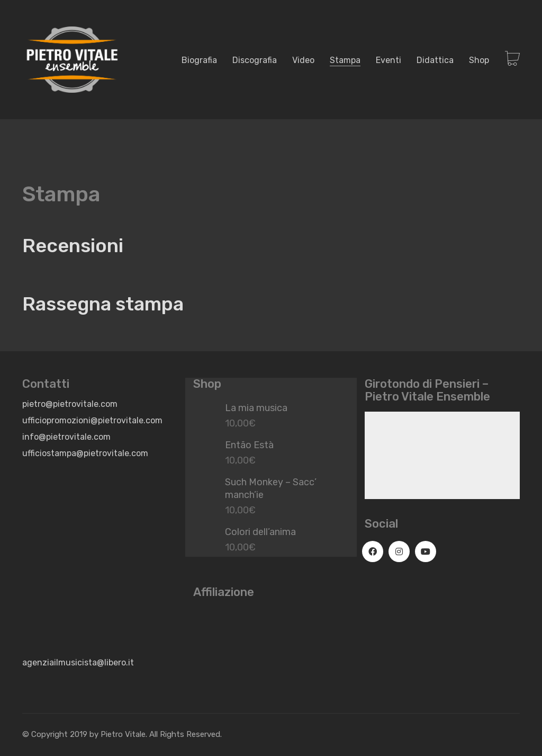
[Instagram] (399, 552)
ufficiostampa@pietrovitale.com (85, 453)
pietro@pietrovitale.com (70, 404)
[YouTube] (426, 552)
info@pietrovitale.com (66, 437)
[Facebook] (373, 552)
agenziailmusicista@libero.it (78, 662)
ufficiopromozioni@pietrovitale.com (92, 420)
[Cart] (512, 60)
